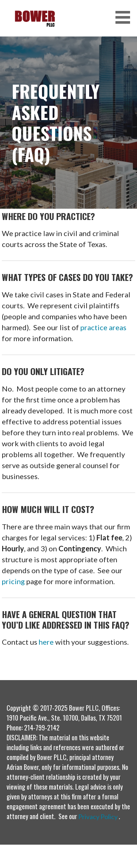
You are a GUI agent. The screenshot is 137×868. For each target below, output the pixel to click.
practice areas (103, 327)
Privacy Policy (98, 817)
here (46, 642)
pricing (13, 581)
